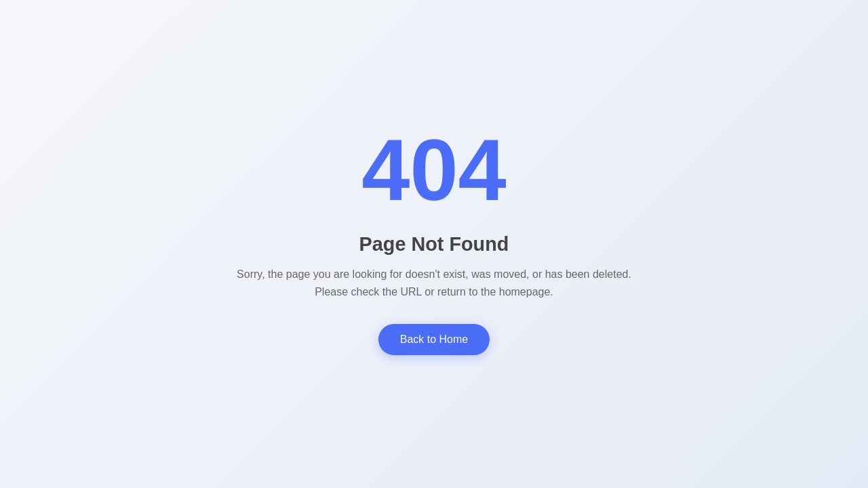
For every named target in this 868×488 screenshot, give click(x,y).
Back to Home (434, 339)
